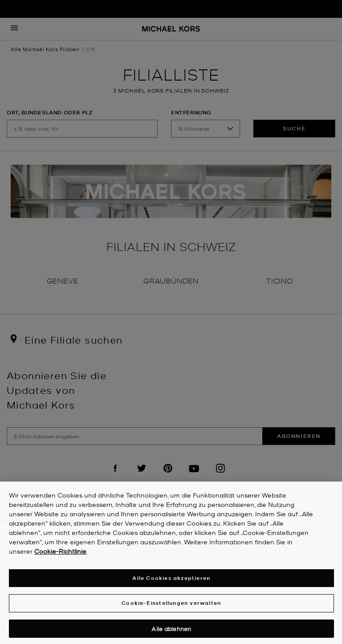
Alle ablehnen (171, 630)
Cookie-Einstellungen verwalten (171, 605)
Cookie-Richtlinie (60, 553)
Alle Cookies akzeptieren (171, 580)
